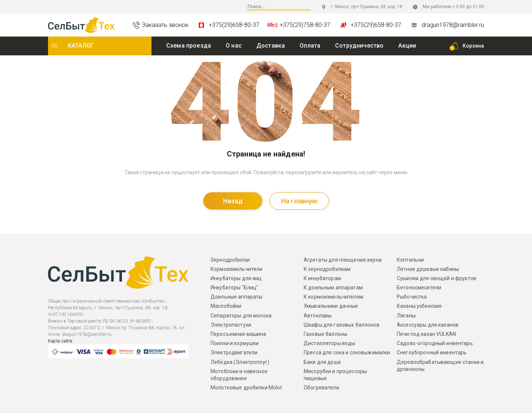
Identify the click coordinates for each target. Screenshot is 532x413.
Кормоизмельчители (236, 269)
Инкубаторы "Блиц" (234, 288)
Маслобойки (226, 306)
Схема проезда (189, 46)
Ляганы (406, 316)
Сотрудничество (359, 46)
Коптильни (410, 259)
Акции (407, 46)
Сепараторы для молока (241, 316)
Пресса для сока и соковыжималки (347, 352)
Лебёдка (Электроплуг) (240, 362)
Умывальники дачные (331, 306)
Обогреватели (321, 388)
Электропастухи (231, 325)
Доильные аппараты (236, 297)
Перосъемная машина (238, 334)
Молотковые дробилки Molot (246, 388)
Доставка (271, 46)
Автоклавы (318, 316)
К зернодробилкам (327, 269)
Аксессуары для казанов (428, 325)
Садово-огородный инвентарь (435, 343)
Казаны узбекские (419, 306)
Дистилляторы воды (329, 343)
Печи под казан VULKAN (426, 334)
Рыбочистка (412, 297)
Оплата (310, 46)
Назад (233, 201)
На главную (299, 201)
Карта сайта (60, 341)
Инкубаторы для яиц (236, 278)
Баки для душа (322, 362)
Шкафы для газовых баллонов (342, 325)
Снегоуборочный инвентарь (432, 352)
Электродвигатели (234, 352)
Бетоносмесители (419, 288)
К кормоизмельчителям (333, 297)
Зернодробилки (230, 259)
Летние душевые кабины (428, 269)
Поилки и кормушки (235, 343)
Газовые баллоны (325, 334)
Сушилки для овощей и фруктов (436, 278)
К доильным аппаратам (333, 288)
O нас (234, 46)
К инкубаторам (322, 278)
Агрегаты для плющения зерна (343, 259)
